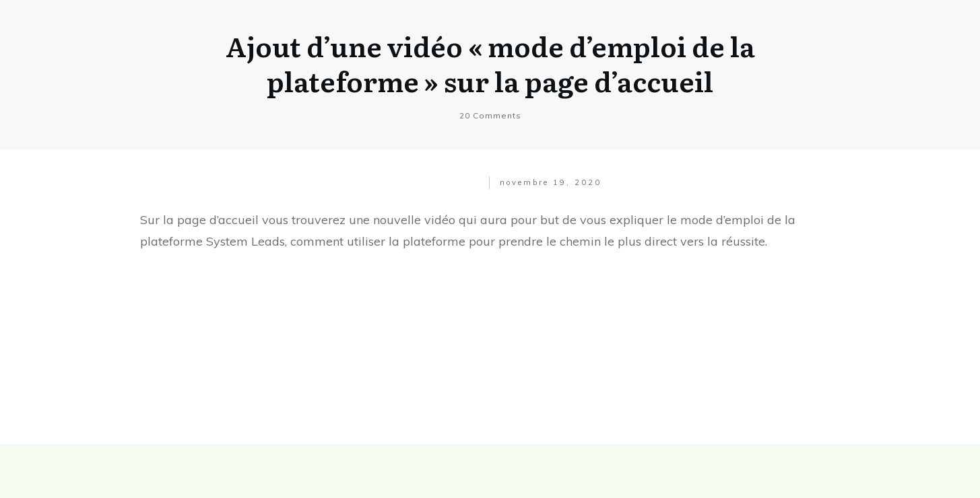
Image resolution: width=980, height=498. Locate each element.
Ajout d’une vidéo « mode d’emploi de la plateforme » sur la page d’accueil (490, 63)
